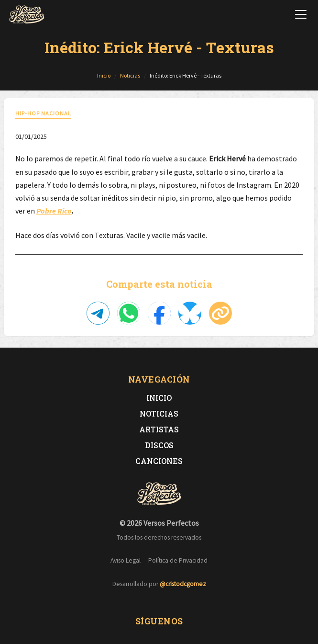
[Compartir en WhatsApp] (129, 313)
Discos (159, 445)
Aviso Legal (126, 560)
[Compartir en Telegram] (98, 313)
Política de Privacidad (178, 560)
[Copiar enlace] (220, 313)
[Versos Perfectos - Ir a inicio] (27, 14)
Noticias (159, 413)
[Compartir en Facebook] (159, 313)
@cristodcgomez (183, 584)
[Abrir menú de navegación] (301, 14)
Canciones (159, 461)
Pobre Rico (54, 211)
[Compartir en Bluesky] (190, 313)
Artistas (159, 429)
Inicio (159, 398)
